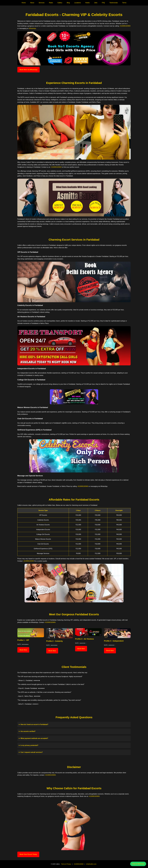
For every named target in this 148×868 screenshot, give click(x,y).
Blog (68, 3)
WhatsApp (32, 28)
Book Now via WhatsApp (29, 70)
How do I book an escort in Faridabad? (34, 724)
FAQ (103, 3)
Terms (124, 3)
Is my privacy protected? (29, 745)
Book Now (23, 650)
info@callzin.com (91, 864)
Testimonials (114, 3)
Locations (78, 3)
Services (42, 3)
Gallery (60, 3)
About (32, 3)
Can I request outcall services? (32, 752)
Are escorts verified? (28, 731)
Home (24, 3)
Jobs (96, 3)
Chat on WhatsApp (138, 864)
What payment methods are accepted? (34, 738)
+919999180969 (125, 26)
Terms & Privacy (66, 864)
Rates (51, 3)
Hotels (87, 3)
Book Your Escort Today (28, 854)
